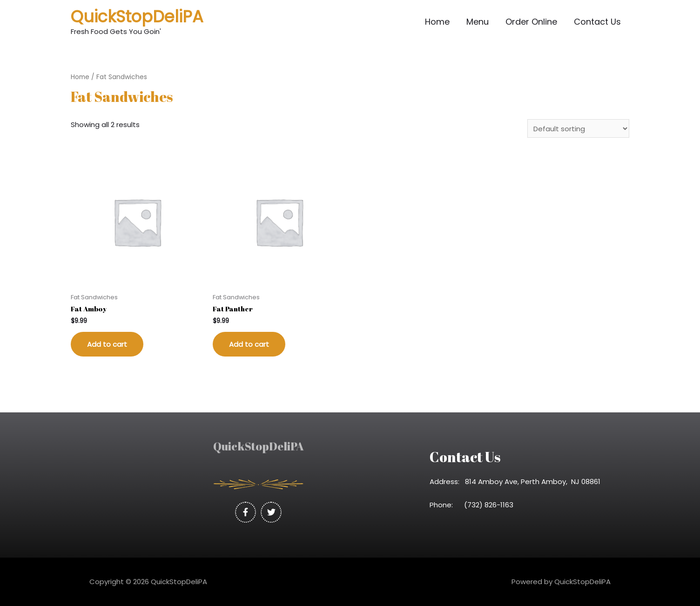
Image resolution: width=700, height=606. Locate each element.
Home (437, 22)
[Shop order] (578, 128)
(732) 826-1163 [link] (491, 505)
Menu (478, 22)
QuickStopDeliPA (137, 17)
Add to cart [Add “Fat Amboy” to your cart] (107, 344)
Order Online (531, 22)
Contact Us (597, 22)
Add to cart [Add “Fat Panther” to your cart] (249, 344)
